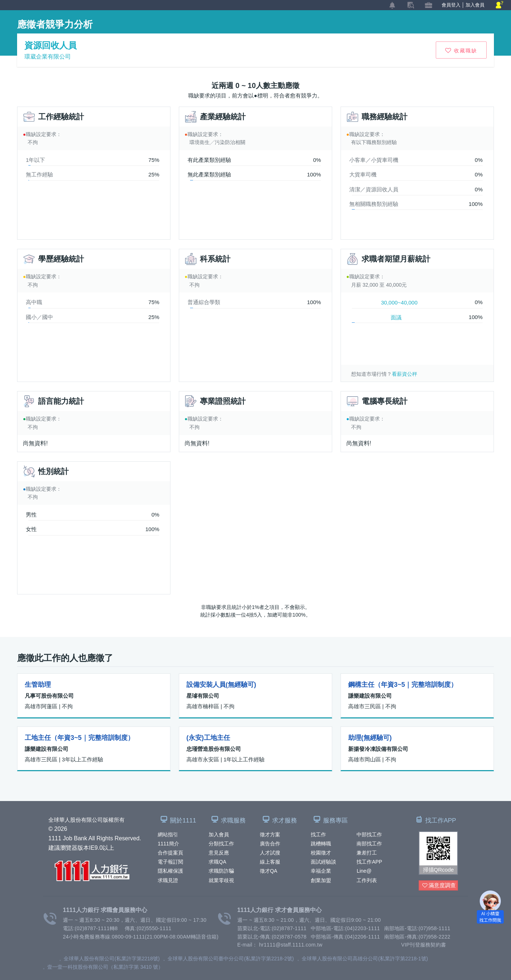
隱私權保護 (170, 871)
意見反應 (219, 853)
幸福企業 (321, 871)
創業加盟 (321, 880)
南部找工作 (369, 844)
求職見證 (168, 880)
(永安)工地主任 (208, 738)
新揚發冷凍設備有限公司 (378, 749)
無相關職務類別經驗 (374, 204)
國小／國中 (39, 317)
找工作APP (369, 862)
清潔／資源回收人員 (374, 189)
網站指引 (168, 834)
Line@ (364, 871)
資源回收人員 (51, 45)
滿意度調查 (439, 886)
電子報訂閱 (170, 862)
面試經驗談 (323, 862)
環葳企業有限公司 (48, 57)
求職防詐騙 (221, 871)
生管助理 (38, 685)
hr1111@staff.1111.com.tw (291, 945)
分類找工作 (221, 844)
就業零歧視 (221, 880)
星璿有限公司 (203, 696)
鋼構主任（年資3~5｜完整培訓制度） (403, 685)
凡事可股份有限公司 (49, 696)
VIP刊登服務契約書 (424, 945)
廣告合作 (270, 844)
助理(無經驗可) (370, 738)
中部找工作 (369, 834)
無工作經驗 (39, 174)
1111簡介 (168, 844)
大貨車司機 (363, 174)
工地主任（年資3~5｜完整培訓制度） (79, 738)
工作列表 (367, 880)
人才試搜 (270, 853)
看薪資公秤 (405, 374)
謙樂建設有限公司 (370, 696)
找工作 (318, 834)
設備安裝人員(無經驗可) (221, 685)
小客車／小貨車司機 (374, 160)
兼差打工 (367, 853)
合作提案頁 (170, 853)
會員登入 (451, 5)
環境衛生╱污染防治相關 (217, 142)
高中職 (34, 302)
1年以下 (35, 160)
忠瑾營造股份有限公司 (214, 749)
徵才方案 (270, 834)
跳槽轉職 (321, 844)
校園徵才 (321, 853)
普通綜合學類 (204, 302)
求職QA (217, 862)
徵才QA (269, 871)
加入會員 (219, 834)
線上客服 (270, 862)
